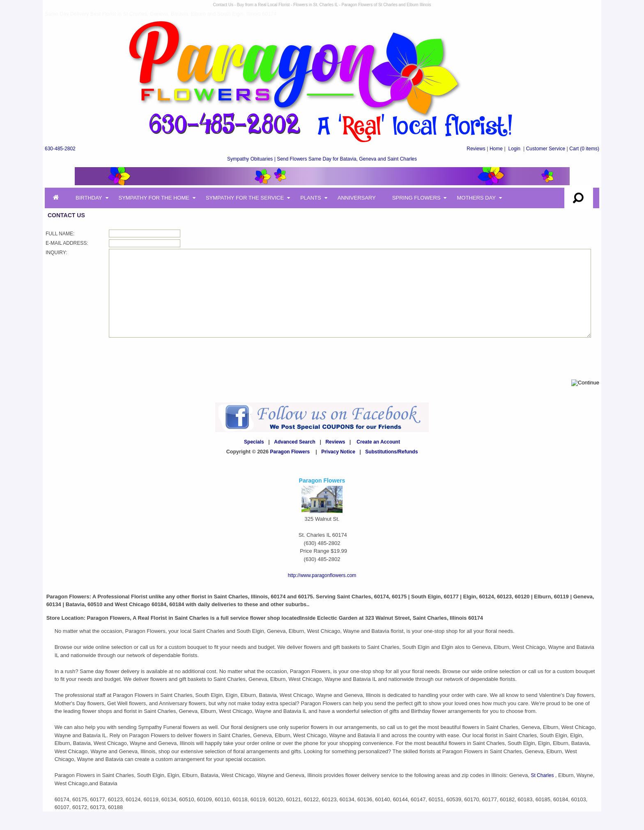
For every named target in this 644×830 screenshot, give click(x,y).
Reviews (476, 149)
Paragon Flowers (290, 470)
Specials (254, 460)
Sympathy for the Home (154, 198)
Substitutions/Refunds (391, 470)
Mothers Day (476, 198)
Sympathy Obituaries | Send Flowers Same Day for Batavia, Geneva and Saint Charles (322, 159)
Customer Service (546, 149)
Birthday (89, 198)
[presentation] (171, 376)
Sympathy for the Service (245, 198)
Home (496, 149)
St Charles (543, 794)
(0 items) (584, 149)
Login (514, 149)
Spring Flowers (416, 198)
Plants (311, 198)
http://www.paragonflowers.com (322, 594)
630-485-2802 (60, 149)
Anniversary (357, 198)
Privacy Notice (338, 470)
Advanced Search (295, 460)
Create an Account (378, 460)
